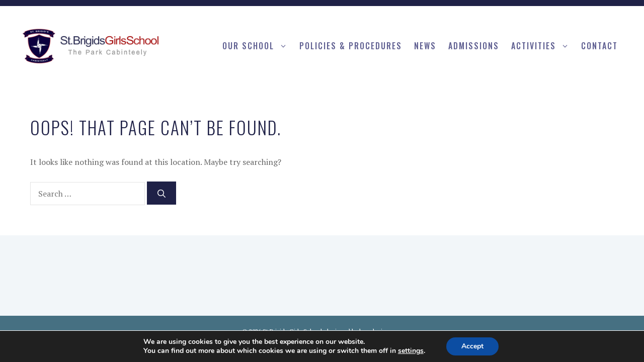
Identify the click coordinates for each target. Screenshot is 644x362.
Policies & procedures (351, 46)
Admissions (474, 46)
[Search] (162, 193)
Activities (543, 46)
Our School (258, 46)
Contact (599, 46)
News (425, 46)
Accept (472, 346)
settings (411, 351)
